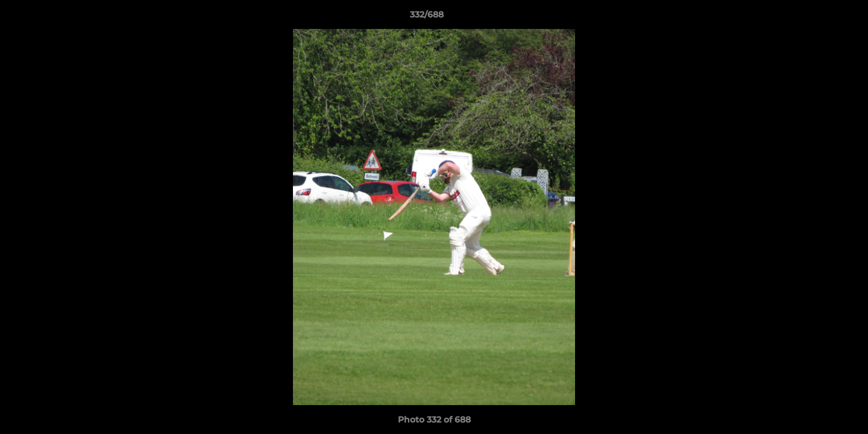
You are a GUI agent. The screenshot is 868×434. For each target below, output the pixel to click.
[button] (817, 17)
